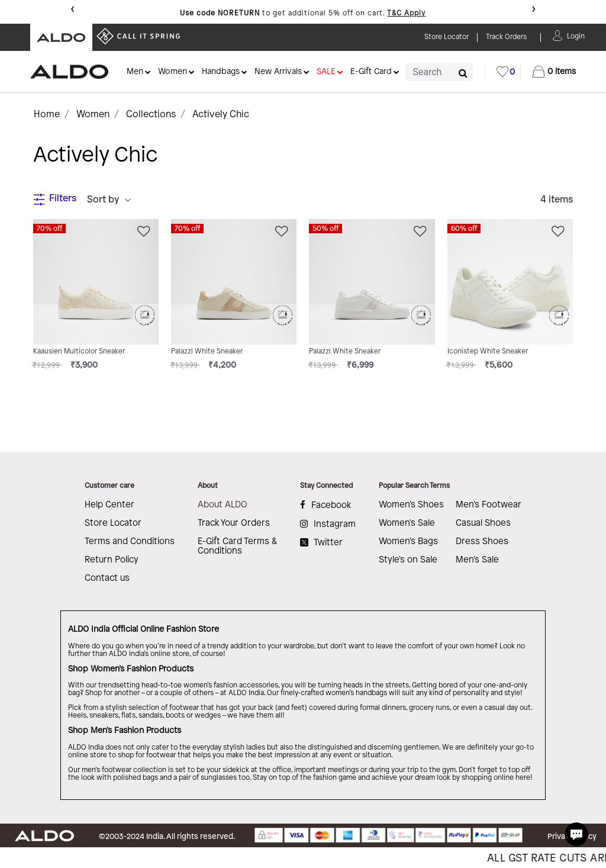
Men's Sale (477, 560)
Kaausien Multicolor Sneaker (79, 351)
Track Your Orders (234, 523)
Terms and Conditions (130, 542)
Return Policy (112, 560)
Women (93, 115)
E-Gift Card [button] (371, 72)
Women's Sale (407, 523)
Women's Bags (408, 542)
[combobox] (439, 72)
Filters (55, 200)
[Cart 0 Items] (554, 72)
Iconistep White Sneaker (488, 351)
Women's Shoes (411, 505)
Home (47, 115)
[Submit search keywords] (463, 73)
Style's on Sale (408, 560)
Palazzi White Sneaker (207, 351)
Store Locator (113, 523)
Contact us (107, 578)
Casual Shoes (483, 523)
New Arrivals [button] (278, 72)
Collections (151, 115)
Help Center (109, 505)
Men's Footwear (489, 505)
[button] (576, 35)
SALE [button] (326, 72)
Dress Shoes (482, 542)
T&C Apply (406, 13)
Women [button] (173, 72)
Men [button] (135, 72)
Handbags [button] (221, 72)
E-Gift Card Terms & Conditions (237, 546)
